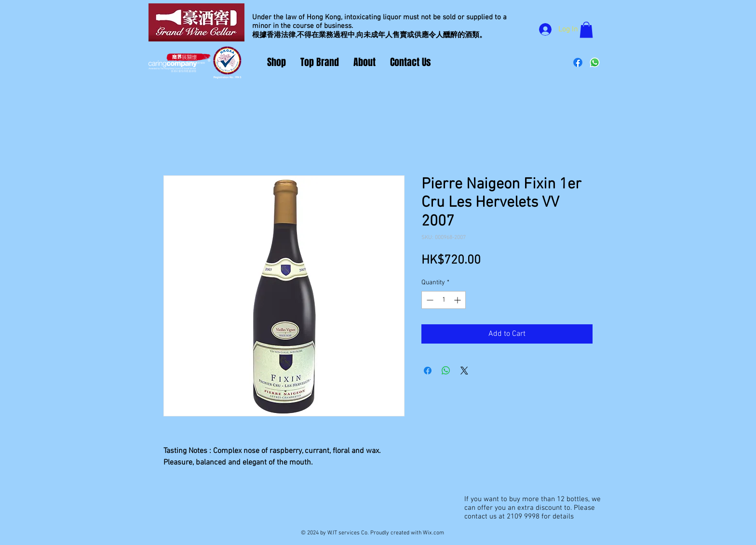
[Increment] (458, 300)
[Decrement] (429, 300)
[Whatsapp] (595, 62)
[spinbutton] (444, 300)
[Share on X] (464, 371)
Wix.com (433, 533)
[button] (586, 30)
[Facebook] (578, 62)
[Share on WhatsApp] (446, 371)
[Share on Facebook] (428, 371)
